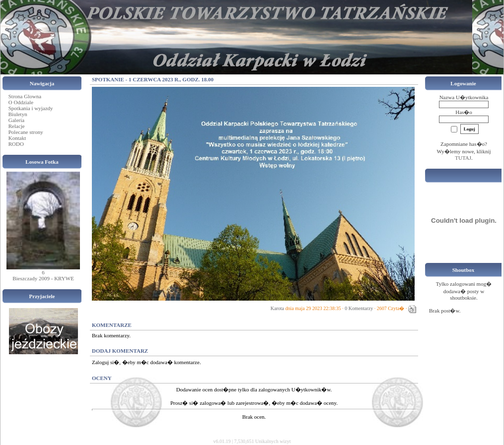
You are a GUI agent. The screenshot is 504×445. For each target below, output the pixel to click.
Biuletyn (18, 114)
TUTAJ (463, 158)
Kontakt (17, 138)
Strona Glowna (25, 96)
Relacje (17, 126)
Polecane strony (26, 132)
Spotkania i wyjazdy (31, 108)
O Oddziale (21, 102)
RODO (16, 144)
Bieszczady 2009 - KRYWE (43, 278)
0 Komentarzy (359, 308)
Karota (277, 308)
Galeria (16, 120)
